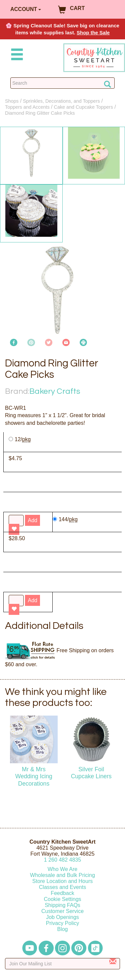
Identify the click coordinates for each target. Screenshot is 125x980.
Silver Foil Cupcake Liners (91, 773)
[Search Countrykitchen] (62, 83)
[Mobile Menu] (16, 56)
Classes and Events (62, 887)
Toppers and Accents (27, 107)
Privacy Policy (63, 923)
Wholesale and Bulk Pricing (62, 875)
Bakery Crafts (55, 391)
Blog (62, 929)
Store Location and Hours (62, 881)
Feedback (62, 893)
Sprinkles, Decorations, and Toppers (61, 101)
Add (32, 600)
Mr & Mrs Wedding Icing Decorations (34, 776)
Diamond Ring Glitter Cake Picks (40, 113)
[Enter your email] (62, 964)
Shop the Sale (93, 33)
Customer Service (62, 911)
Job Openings (62, 917)
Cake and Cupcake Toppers (83, 107)
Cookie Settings (62, 899)
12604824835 (62, 860)
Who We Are (63, 869)
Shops (12, 101)
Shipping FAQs (62, 905)
